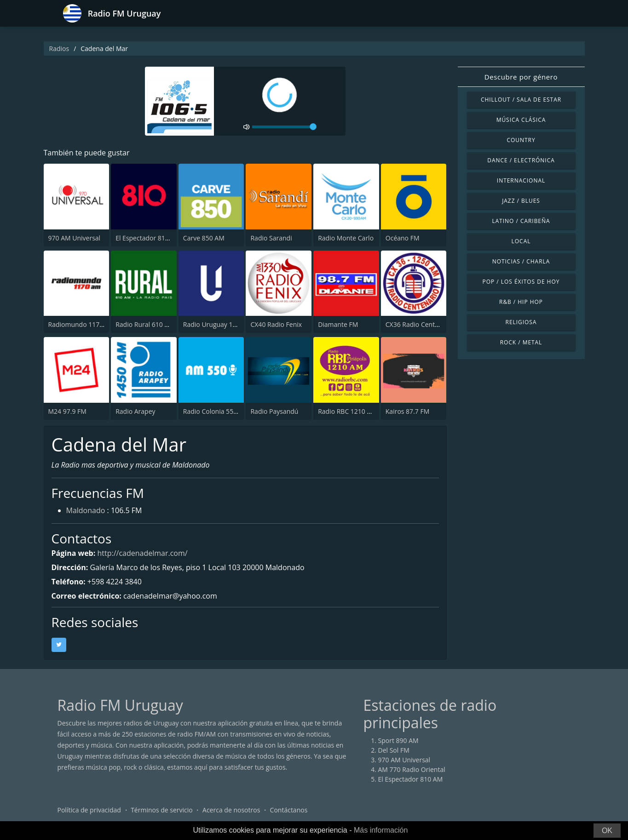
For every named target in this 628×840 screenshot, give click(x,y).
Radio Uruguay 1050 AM (219, 324)
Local (521, 241)
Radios (59, 49)
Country (521, 140)
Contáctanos (289, 810)
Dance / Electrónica (521, 160)
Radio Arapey (135, 411)
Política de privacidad (89, 810)
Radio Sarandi (271, 238)
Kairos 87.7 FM (407, 411)
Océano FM (403, 238)
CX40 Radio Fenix (276, 324)
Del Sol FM (394, 750)
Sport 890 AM (398, 740)
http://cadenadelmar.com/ (142, 553)
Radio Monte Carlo (346, 238)
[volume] (284, 127)
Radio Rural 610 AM (145, 324)
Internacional (521, 180)
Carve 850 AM (204, 238)
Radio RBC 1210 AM (347, 411)
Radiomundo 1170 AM (82, 324)
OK (607, 831)
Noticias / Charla (521, 261)
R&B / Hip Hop (521, 302)
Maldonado (86, 510)
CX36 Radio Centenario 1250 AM (434, 324)
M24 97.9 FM (67, 411)
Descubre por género (521, 77)
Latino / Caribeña (521, 221)
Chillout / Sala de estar (521, 100)
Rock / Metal (521, 342)
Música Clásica (521, 120)
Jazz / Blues (521, 201)
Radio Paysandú (274, 411)
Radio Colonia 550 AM (216, 411)
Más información (381, 830)
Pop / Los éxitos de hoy (521, 282)
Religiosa (521, 322)
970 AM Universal (75, 238)
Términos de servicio (162, 810)
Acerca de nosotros (231, 810)
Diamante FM (338, 324)
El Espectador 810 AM (148, 238)
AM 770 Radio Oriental (412, 769)
